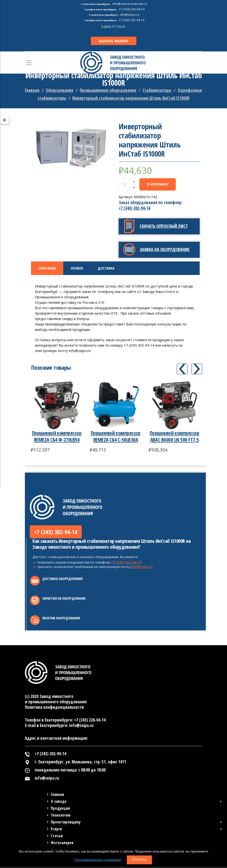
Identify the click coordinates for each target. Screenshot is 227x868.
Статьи (57, 837)
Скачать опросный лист (164, 226)
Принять (139, 860)
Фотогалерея (62, 844)
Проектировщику (66, 823)
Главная (32, 90)
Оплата (77, 268)
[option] (72, 148)
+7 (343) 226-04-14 (90, 721)
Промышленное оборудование (108, 90)
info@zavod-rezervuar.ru (130, 4)
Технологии (61, 817)
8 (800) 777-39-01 (113, 27)
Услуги (56, 830)
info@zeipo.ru (142, 568)
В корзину (158, 184)
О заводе (59, 803)
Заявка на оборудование (165, 249)
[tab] (47, 268)
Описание (47, 268)
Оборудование (60, 90)
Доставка (106, 268)
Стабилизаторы (157, 90)
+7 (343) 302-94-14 (134, 208)
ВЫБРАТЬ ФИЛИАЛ (114, 41)
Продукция (60, 810)
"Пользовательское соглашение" (98, 860)
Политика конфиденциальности (54, 709)
